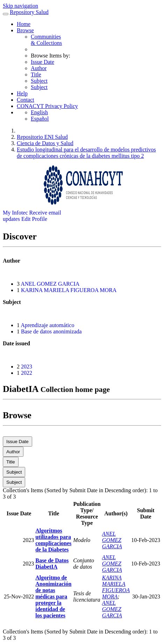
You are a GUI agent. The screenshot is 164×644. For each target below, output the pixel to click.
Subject (39, 81)
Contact (26, 100)
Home (24, 24)
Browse (25, 30)
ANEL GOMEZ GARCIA (50, 284)
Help (22, 93)
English (39, 112)
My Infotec (15, 213)
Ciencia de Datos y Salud (45, 143)
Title (36, 74)
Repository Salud (29, 12)
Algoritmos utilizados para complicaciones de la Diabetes (53, 540)
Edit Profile (34, 219)
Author (39, 68)
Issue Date (42, 62)
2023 (27, 367)
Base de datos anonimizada (51, 331)
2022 (27, 373)
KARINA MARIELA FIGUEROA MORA (69, 290)
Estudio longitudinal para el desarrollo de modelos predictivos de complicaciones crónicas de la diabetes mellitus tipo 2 (86, 153)
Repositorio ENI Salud (42, 137)
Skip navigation (20, 6)
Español (40, 119)
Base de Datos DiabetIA (52, 564)
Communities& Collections (46, 40)
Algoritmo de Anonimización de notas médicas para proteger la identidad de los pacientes (53, 596)
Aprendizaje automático (47, 325)
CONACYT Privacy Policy (47, 106)
